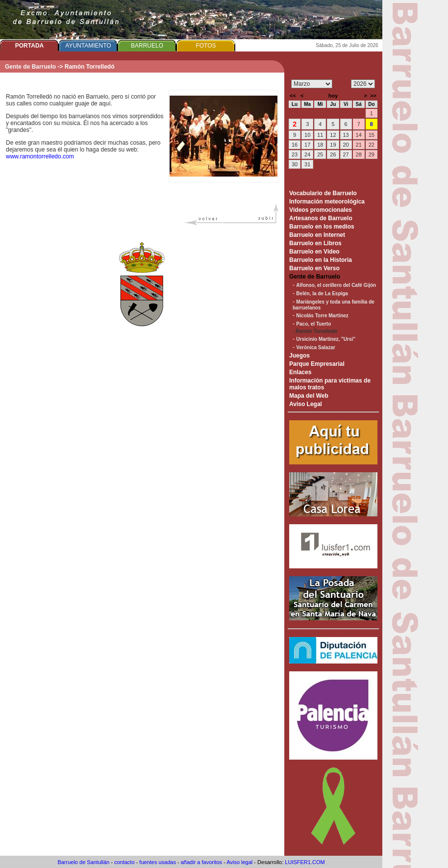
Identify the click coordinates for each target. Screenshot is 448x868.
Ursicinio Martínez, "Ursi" (326, 339)
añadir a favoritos (201, 862)
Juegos (299, 356)
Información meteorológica (327, 202)
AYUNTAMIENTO (88, 46)
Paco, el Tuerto (313, 324)
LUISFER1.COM (305, 862)
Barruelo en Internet (317, 235)
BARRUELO (147, 46)
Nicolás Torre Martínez (322, 316)
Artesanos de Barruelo (321, 218)
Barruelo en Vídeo (314, 252)
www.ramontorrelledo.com (40, 156)
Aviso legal (239, 862)
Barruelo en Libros (315, 243)
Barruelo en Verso (314, 268)
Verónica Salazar (316, 347)
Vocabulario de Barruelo (323, 193)
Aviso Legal (306, 404)
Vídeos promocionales (321, 210)
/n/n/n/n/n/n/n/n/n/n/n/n (312, 84)
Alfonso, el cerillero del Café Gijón (336, 285)
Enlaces (300, 372)
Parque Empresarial (317, 364)
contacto (124, 862)
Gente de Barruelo (30, 67)
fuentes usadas (158, 862)
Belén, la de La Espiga (322, 294)
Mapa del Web (309, 396)
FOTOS (206, 46)
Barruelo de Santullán (83, 862)
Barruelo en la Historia (321, 260)
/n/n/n (363, 84)
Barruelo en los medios (322, 227)
